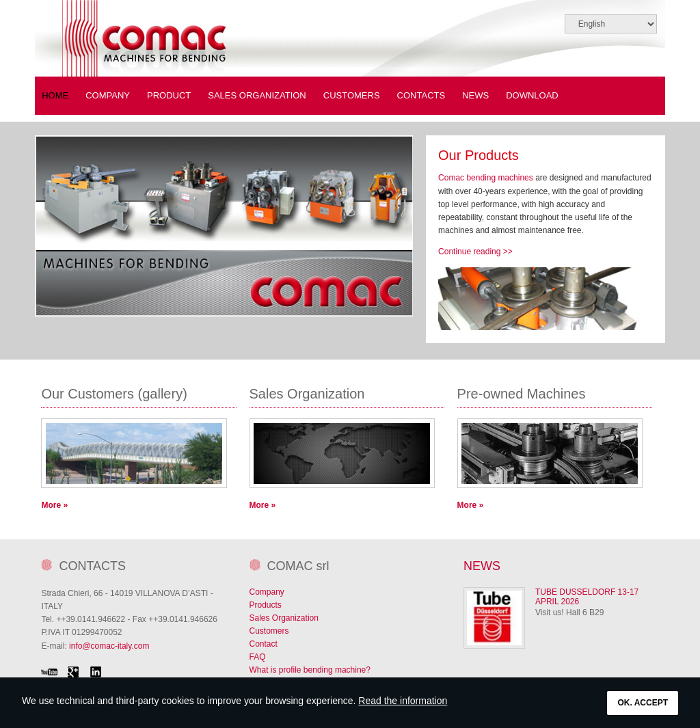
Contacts (421, 95)
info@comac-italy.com (109, 646)
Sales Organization (257, 95)
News (475, 95)
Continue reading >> (475, 252)
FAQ (258, 657)
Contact (264, 644)
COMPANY (108, 95)
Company (267, 592)
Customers (352, 95)
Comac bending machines (486, 178)
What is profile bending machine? (310, 670)
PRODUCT (169, 95)
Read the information (403, 701)
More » (54, 505)
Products (266, 605)
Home (55, 95)
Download (532, 95)
